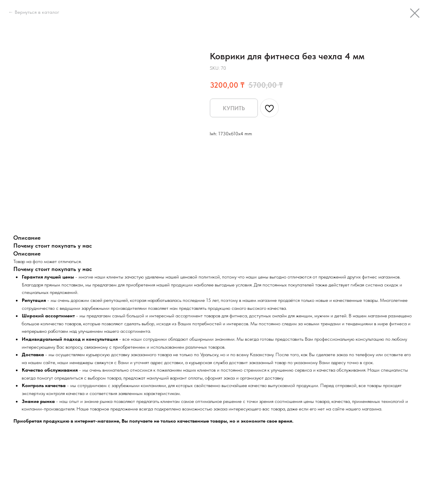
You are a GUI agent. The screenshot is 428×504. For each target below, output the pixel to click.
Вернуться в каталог (37, 12)
